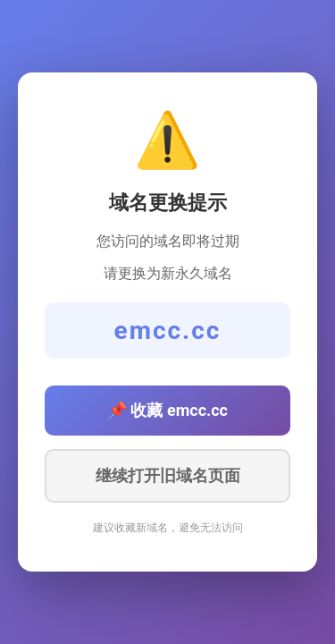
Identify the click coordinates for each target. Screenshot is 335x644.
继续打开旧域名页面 (168, 476)
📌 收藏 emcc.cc (167, 410)
